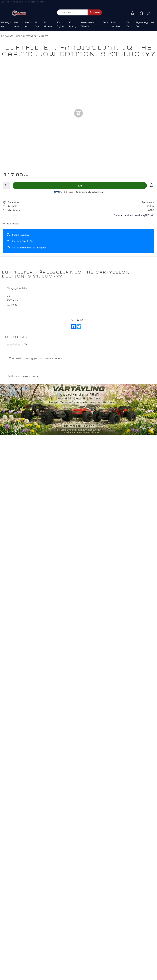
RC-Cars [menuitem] (37, 24)
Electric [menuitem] (106, 24)
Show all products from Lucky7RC (132, 215)
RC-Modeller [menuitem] (48, 24)
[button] (142, 13)
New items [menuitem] (17, 24)
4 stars (16, 345)
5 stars (19, 345)
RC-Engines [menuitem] (60, 24)
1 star (8, 345)
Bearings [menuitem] (28, 24)
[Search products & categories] (72, 13)
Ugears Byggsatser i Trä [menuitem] (146, 24)
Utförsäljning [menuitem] (6, 24)
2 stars (11, 345)
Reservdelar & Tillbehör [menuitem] (87, 24)
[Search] (95, 13)
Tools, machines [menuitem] (116, 24)
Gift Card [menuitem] (129, 24)
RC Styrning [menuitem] (73, 24)
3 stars (13, 345)
